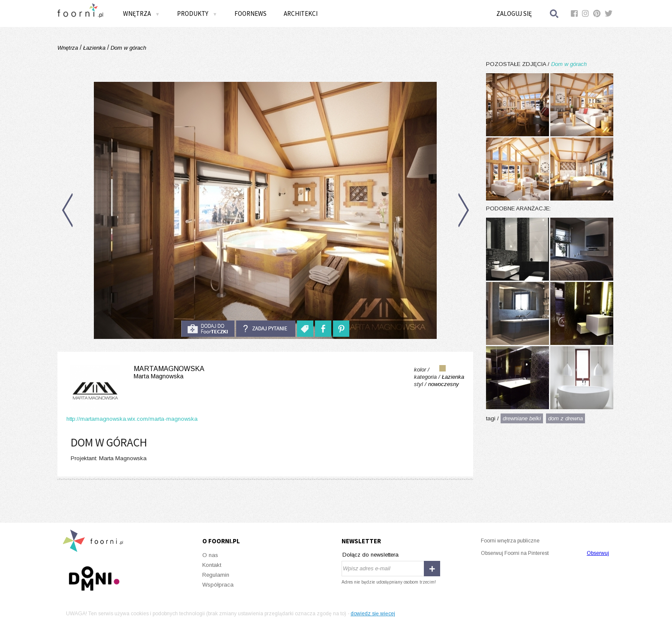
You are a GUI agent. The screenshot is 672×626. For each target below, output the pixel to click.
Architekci (301, 13)
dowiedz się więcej (373, 614)
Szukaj (555, 13)
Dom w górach (127, 48)
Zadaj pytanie (266, 329)
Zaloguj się (514, 13)
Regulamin (216, 575)
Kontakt (212, 565)
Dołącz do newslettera (370, 555)
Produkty (197, 13)
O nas (210, 555)
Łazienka (94, 48)
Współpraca (218, 585)
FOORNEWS (250, 13)
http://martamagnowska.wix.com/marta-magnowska (132, 419)
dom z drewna (565, 418)
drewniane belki (522, 418)
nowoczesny (444, 384)
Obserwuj (598, 553)
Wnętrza (141, 13)
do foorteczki (208, 329)
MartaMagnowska (135, 373)
